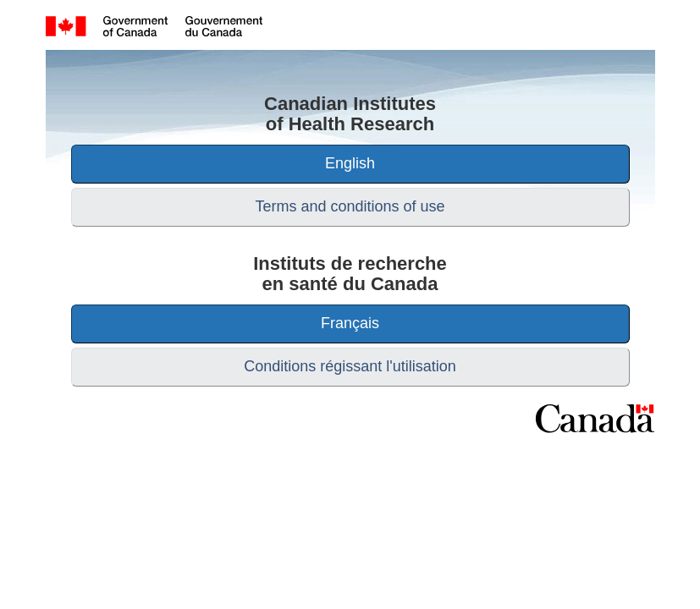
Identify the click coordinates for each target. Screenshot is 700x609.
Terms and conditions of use (350, 206)
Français (350, 323)
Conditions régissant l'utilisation (350, 366)
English (350, 163)
